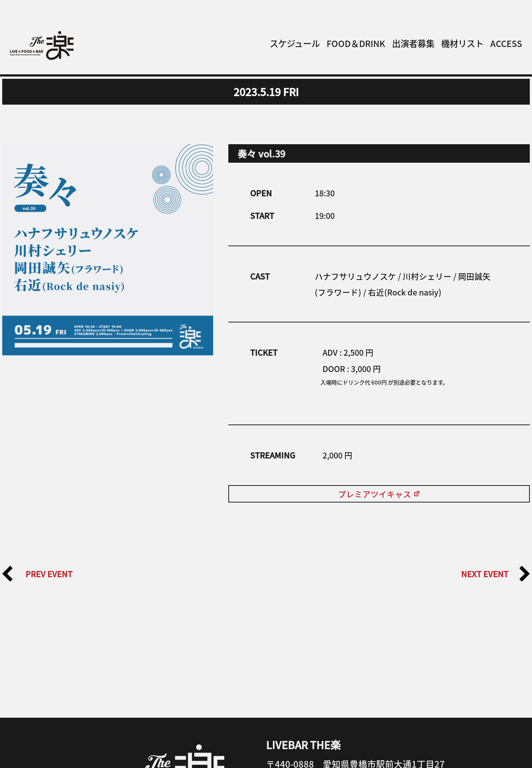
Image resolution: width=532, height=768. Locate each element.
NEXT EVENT (495, 574)
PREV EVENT (37, 574)
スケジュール (295, 43)
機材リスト (462, 43)
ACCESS (506, 43)
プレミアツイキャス (379, 494)
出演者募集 (413, 43)
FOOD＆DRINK (356, 43)
